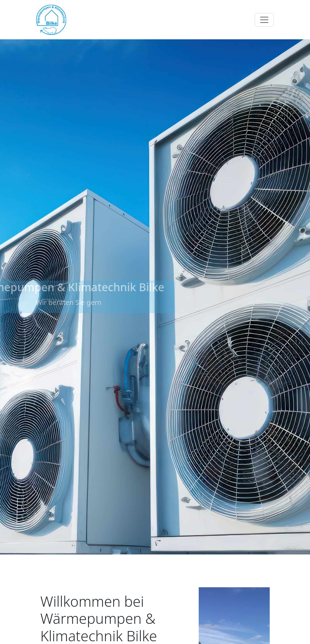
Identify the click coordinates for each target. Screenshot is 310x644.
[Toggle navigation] (264, 20)
